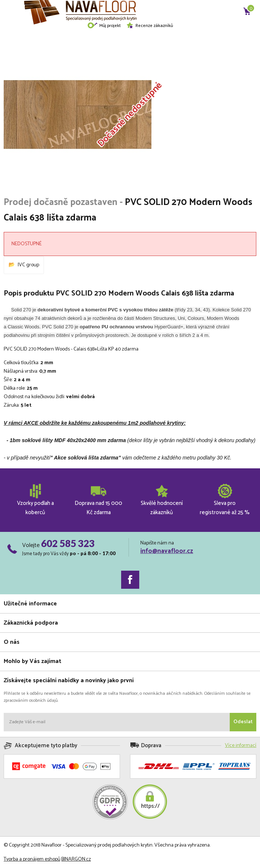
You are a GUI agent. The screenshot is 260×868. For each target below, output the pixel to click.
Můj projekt (104, 26)
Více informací (241, 746)
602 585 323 (68, 543)
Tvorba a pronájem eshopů (32, 859)
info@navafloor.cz (167, 551)
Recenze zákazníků (150, 26)
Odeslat (243, 722)
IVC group (28, 265)
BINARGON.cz (76, 859)
